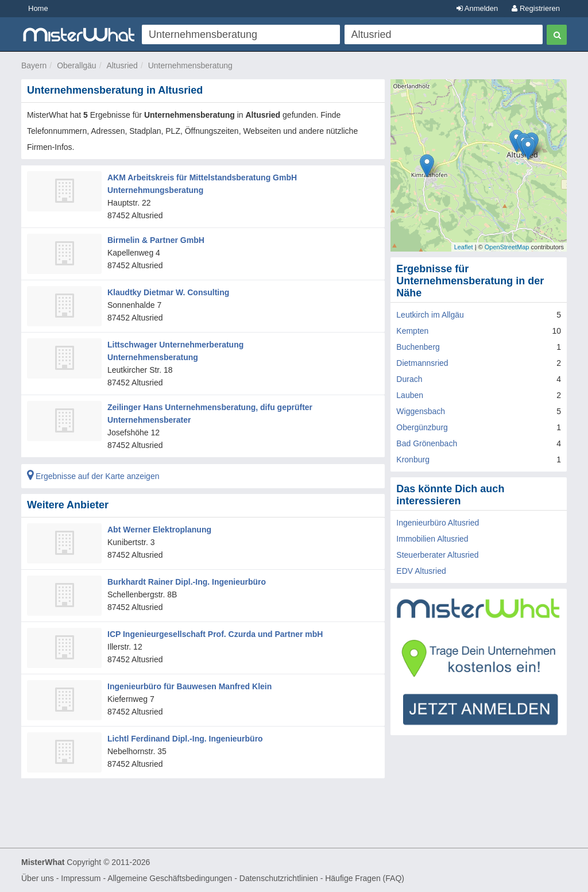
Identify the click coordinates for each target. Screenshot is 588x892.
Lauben (410, 395)
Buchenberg (418, 347)
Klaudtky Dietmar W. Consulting (168, 292)
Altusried (122, 65)
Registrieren (536, 8)
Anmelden (477, 8)
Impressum (81, 878)
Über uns (38, 878)
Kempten (412, 331)
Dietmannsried (422, 363)
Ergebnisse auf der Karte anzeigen (93, 476)
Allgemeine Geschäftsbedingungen (170, 878)
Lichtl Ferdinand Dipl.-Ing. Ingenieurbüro (185, 739)
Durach (409, 379)
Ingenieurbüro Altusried (438, 523)
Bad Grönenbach (427, 443)
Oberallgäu (77, 65)
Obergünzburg (422, 427)
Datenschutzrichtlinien (279, 878)
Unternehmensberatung (190, 65)
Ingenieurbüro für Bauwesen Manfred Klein (189, 686)
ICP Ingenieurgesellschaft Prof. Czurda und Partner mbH (215, 634)
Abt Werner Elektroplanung (159, 530)
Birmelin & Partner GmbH (156, 240)
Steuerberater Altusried (437, 555)
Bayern (34, 65)
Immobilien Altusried (432, 539)
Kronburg (413, 459)
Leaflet (464, 247)
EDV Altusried (421, 571)
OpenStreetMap (507, 247)
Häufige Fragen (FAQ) (365, 878)
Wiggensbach (421, 411)
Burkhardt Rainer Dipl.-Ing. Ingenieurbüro (187, 582)
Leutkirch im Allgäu (430, 315)
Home (38, 8)
